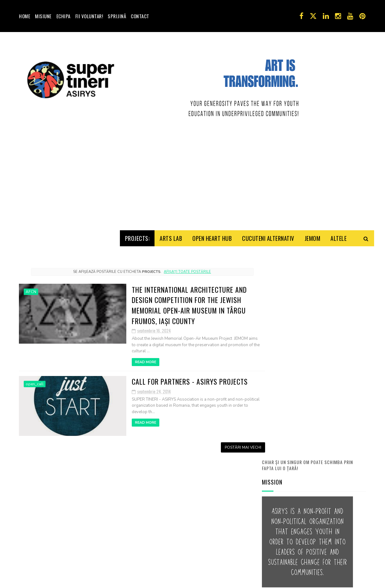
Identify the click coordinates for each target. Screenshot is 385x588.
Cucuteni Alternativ (268, 265)
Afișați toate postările (180, 300)
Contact (140, 16)
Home (25, 16)
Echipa (63, 16)
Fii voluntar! (89, 16)
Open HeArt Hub (212, 265)
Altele (339, 265)
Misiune (43, 16)
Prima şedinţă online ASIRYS (331, 452)
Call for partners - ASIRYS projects (170, 410)
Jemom (313, 265)
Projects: (137, 265)
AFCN (31, 321)
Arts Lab (171, 265)
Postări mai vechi (228, 476)
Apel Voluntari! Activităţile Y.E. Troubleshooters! (331, 514)
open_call (35, 413)
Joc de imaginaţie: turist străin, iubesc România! (328, 485)
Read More (126, 391)
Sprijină (117, 16)
